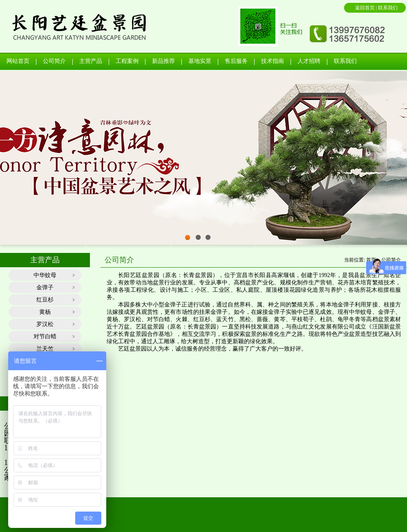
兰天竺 (45, 349)
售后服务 (236, 61)
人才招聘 (309, 61)
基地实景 (200, 61)
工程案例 (127, 61)
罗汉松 (45, 324)
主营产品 (91, 61)
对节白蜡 (45, 336)
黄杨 (45, 312)
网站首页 (18, 61)
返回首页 (366, 8)
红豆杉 (45, 300)
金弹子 (45, 287)
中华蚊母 (45, 275)
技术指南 (273, 61)
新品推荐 (163, 61)
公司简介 (54, 61)
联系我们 (388, 8)
